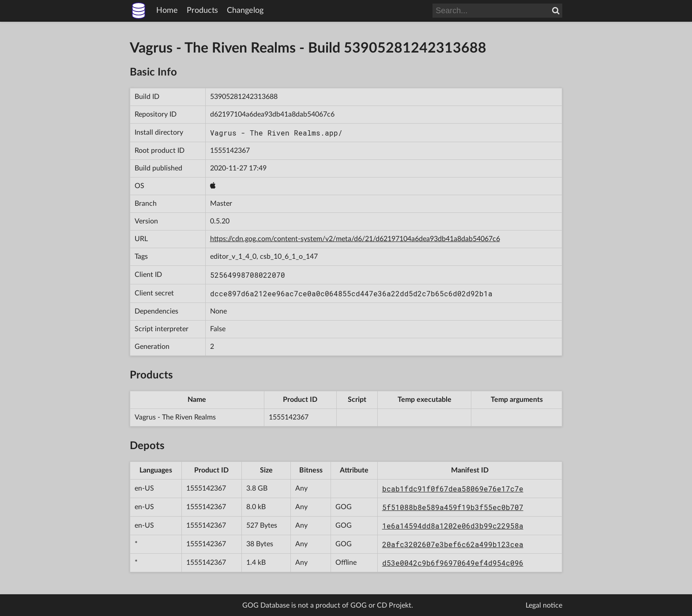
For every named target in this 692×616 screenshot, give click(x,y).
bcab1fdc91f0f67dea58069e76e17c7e (453, 489)
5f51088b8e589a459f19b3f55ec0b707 (453, 507)
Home (167, 11)
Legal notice (544, 605)
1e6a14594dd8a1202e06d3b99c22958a (453, 526)
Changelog (245, 11)
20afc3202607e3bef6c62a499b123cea (453, 544)
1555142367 (230, 151)
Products (202, 11)
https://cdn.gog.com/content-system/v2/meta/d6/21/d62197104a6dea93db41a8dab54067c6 (355, 239)
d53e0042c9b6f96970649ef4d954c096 (453, 563)
